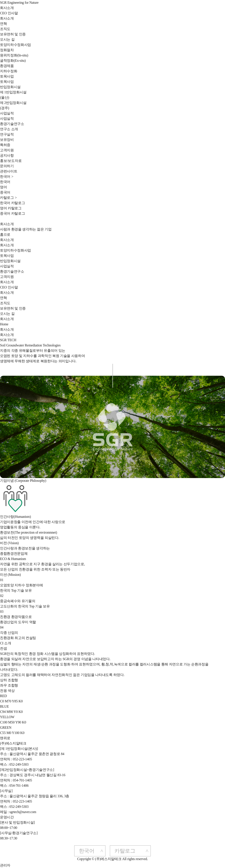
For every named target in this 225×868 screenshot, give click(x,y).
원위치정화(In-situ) (14, 55)
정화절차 (7, 50)
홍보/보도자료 (11, 161)
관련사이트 (9, 171)
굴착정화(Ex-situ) (13, 61)
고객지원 (7, 150)
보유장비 (7, 140)
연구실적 (7, 134)
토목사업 (7, 76)
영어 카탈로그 (11, 208)
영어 (3, 187)
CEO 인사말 (9, 13)
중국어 (5, 192)
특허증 (5, 145)
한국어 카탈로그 (12, 203)
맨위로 (5, 738)
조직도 (5, 29)
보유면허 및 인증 (13, 34)
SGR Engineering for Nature (19, 3)
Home (4, 324)
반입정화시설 (10, 87)
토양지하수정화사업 (15, 45)
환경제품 (7, 66)
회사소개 (7, 8)
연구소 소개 (9, 129)
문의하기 (7, 166)
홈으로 (5, 235)
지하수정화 (9, 71)
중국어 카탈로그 (12, 213)
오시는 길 (7, 39)
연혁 (3, 24)
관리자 (5, 865)
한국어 (5, 182)
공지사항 (7, 155)
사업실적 (7, 113)
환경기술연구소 (12, 124)
